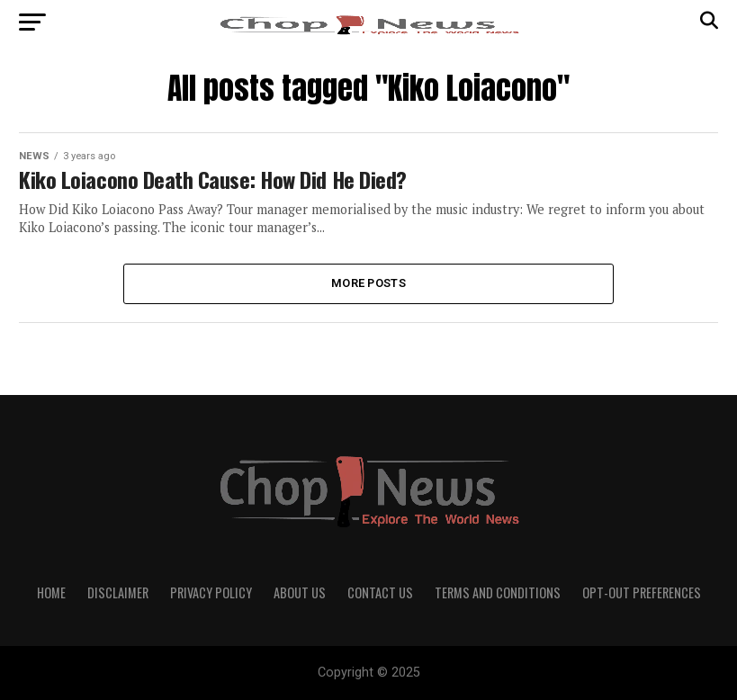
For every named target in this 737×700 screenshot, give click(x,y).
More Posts (368, 283)
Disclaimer (118, 592)
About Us (300, 592)
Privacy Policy (211, 592)
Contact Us (380, 592)
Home (51, 592)
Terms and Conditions (498, 592)
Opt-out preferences (642, 592)
